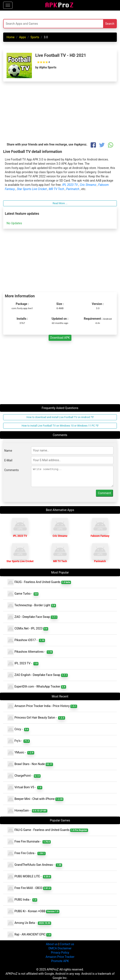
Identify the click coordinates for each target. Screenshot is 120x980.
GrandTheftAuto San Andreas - (35, 865)
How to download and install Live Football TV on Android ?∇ (60, 417)
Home (11, 37)
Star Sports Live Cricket (32, 189)
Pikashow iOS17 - (26, 640)
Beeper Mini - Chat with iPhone (35, 799)
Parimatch (73, 189)
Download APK (60, 338)
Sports (35, 37)
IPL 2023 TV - (23, 663)
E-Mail (8, 460)
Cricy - (18, 729)
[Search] (40, 24)
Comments (12, 470)
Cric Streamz (88, 185)
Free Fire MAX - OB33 (29, 888)
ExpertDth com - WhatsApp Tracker (37, 687)
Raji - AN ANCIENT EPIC (29, 935)
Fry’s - (19, 741)
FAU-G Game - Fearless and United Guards (48, 830)
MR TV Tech (57, 189)
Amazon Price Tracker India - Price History (42, 706)
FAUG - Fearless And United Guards (39, 582)
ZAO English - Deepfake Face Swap (38, 675)
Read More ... (60, 203)
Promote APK (60, 961)
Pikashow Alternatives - (30, 652)
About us (52, 944)
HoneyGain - (27, 811)
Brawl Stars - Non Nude (30, 764)
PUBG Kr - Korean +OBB (33, 911)
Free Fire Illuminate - (29, 842)
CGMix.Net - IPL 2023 (28, 629)
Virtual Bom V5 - (25, 787)
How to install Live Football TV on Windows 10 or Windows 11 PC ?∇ (60, 426)
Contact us (67, 944)
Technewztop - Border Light (32, 605)
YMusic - (21, 753)
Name (8, 451)
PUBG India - (22, 900)
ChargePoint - (24, 776)
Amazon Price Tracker (60, 957)
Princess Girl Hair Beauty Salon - (36, 718)
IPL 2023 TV (70, 185)
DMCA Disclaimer (60, 948)
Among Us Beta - (29, 923)
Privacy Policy (60, 953)
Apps (22, 37)
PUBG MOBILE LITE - (29, 877)
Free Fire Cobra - (27, 853)
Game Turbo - (23, 594)
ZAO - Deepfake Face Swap (32, 617)
